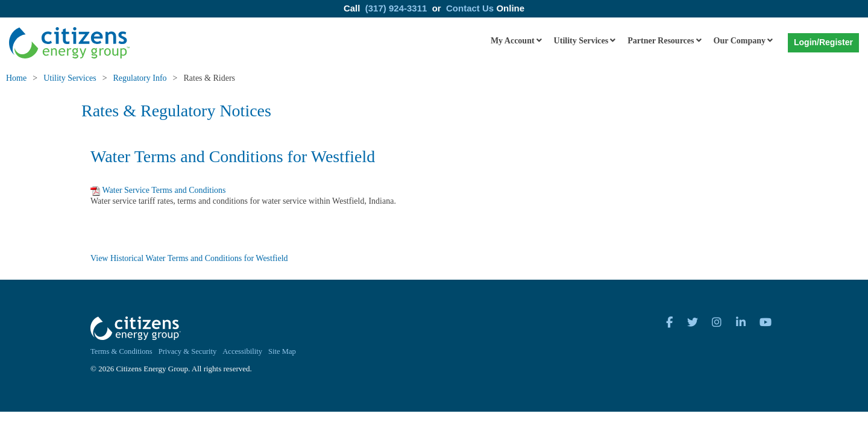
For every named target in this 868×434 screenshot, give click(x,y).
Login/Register (823, 42)
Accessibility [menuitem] (242, 351)
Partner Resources (661, 41)
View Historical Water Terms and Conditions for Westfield (189, 258)
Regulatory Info (140, 78)
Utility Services (581, 41)
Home (16, 78)
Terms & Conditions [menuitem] (121, 351)
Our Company (740, 41)
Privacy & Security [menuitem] (188, 351)
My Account (513, 41)
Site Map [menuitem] (282, 351)
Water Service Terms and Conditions (164, 190)
